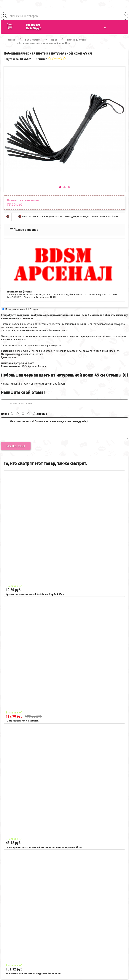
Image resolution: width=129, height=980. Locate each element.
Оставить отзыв (16, 446)
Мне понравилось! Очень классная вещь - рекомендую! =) (64, 428)
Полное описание (26, 230)
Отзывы (34, 309)
